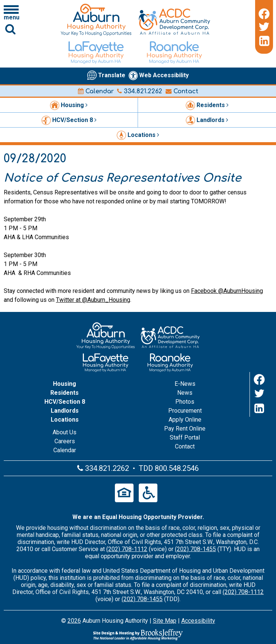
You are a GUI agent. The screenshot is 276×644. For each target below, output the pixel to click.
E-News (185, 384)
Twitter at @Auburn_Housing (93, 300)
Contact (182, 91)
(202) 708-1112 (127, 549)
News (185, 393)
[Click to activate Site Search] (10, 29)
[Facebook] (264, 13)
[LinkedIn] (264, 41)
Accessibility (198, 621)
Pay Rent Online (185, 429)
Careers (65, 441)
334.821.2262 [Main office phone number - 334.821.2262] (140, 91)
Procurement (185, 411)
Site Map (165, 621)
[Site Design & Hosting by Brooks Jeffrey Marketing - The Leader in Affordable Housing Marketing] (138, 635)
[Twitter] (264, 27)
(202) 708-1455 (195, 549)
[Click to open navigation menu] (11, 12)
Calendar (96, 91)
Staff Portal (185, 437)
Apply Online (185, 420)
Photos (185, 402)
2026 (74, 621)
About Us (65, 432)
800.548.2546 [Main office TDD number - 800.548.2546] (177, 468)
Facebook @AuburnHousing (227, 291)
